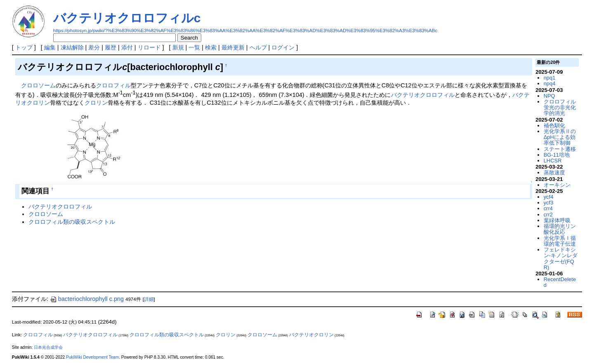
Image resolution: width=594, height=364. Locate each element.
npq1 (550, 78)
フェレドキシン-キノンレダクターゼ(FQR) (561, 258)
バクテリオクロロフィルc (127, 18)
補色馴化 (554, 126)
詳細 (149, 299)
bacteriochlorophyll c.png (87, 299)
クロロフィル (113, 85)
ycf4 (549, 197)
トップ (24, 47)
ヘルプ (258, 47)
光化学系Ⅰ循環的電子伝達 (560, 241)
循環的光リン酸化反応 (560, 229)
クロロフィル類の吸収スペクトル (72, 222)
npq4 (550, 83)
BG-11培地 (557, 155)
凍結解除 (72, 47)
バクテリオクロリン (311, 335)
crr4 (548, 208)
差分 (94, 47)
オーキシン (557, 185)
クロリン (96, 103)
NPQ (549, 96)
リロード (149, 47)
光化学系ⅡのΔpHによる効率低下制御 (560, 137)
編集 (50, 47)
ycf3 (549, 203)
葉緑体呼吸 (557, 220)
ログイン (283, 47)
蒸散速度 (554, 173)
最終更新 (233, 47)
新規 (178, 47)
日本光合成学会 (48, 347)
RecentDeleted (560, 282)
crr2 (548, 215)
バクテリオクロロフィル (423, 95)
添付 (127, 47)
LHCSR (553, 161)
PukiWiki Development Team (92, 357)
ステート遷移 (560, 149)
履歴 (111, 47)
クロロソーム (38, 85)
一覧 (194, 47)
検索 (211, 47)
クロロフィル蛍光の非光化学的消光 (560, 108)
